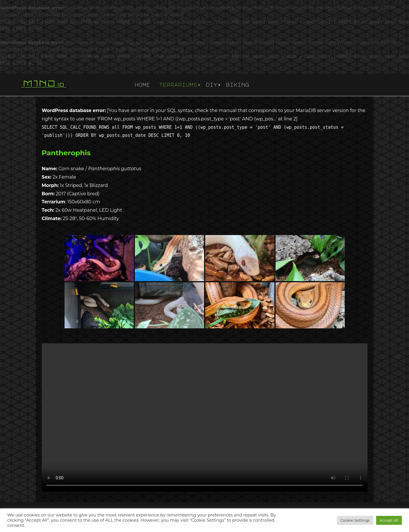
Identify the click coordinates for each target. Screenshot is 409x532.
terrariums (178, 85)
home (143, 85)
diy (212, 85)
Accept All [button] (389, 520)
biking (238, 85)
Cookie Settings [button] (355, 520)
